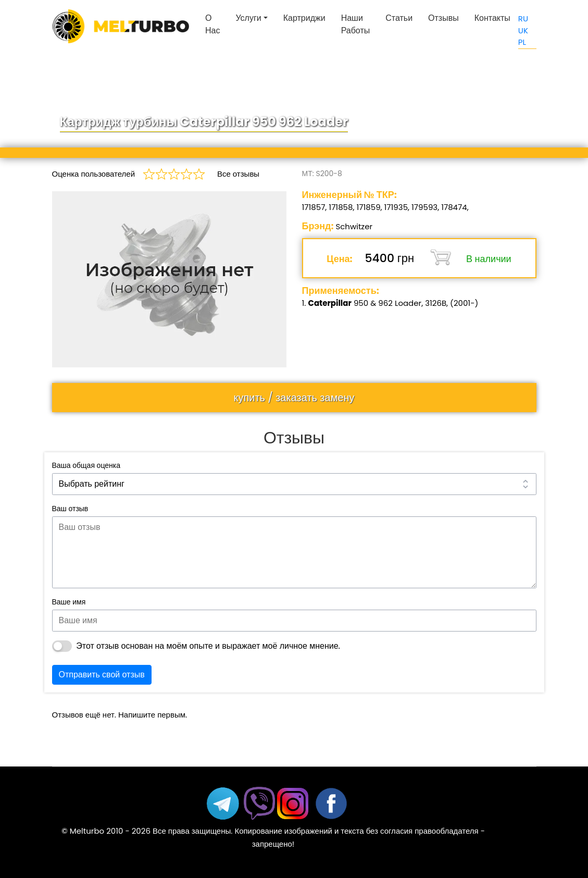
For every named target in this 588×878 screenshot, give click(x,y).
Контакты (492, 18)
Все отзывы (238, 174)
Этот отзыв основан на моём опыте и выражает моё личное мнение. (208, 646)
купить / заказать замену (294, 398)
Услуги (248, 18)
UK (523, 30)
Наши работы (356, 24)
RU (523, 18)
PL (522, 42)
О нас (212, 24)
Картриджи (304, 18)
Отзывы (443, 18)
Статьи (399, 18)
